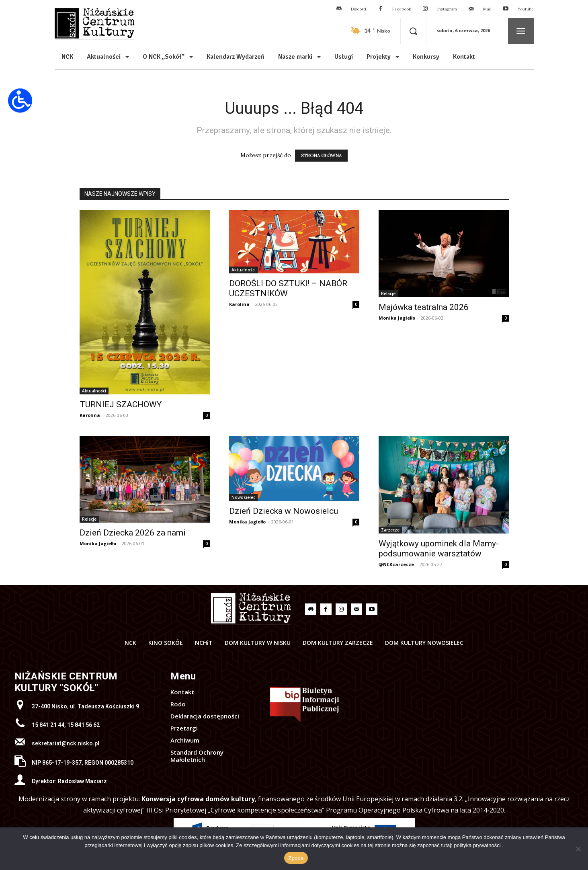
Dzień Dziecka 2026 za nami (133, 533)
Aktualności (94, 391)
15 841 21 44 (48, 725)
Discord (359, 9)
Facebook (402, 9)
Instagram (447, 9)
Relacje (388, 293)
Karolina (90, 415)
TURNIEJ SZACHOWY (121, 404)
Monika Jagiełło (397, 318)
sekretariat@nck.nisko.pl (66, 743)
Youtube (526, 9)
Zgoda (296, 858)
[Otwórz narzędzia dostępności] (20, 101)
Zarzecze (390, 530)
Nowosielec (243, 497)
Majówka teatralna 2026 (424, 307)
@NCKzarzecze (396, 564)
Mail (487, 9)
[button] (414, 31)
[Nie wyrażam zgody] (578, 849)
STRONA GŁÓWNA (321, 156)
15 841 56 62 (83, 725)
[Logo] (251, 609)
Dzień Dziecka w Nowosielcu (284, 511)
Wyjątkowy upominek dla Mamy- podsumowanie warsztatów (439, 549)
